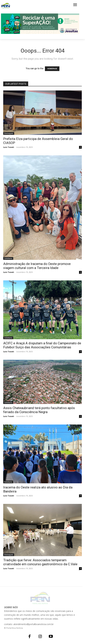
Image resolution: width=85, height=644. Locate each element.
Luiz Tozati (9, 147)
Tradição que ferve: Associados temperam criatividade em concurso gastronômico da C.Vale (40, 562)
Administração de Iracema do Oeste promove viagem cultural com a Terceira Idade (37, 266)
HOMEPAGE (52, 69)
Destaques (9, 133)
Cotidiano (8, 258)
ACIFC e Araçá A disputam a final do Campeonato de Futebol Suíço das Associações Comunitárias (42, 345)
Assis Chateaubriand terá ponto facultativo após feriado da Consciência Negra (39, 410)
